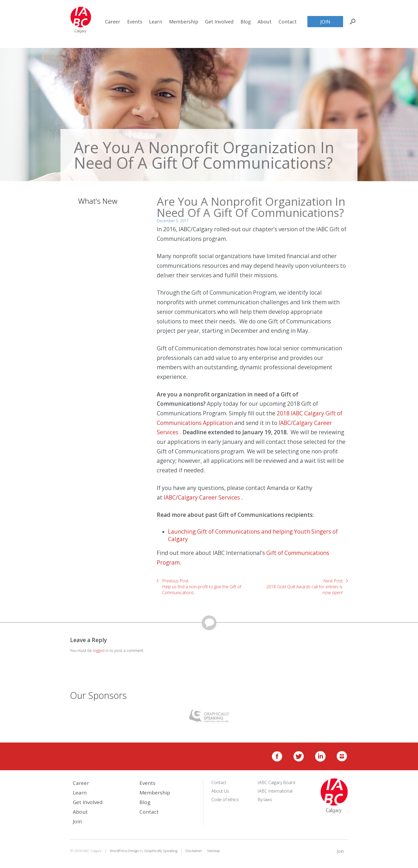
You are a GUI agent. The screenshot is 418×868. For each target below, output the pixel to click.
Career (113, 22)
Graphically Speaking (161, 851)
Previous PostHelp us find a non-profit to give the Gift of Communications (202, 587)
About (265, 22)
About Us (220, 791)
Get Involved (219, 22)
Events (135, 22)
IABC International (275, 791)
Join (325, 22)
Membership (184, 22)
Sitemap (213, 851)
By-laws (265, 800)
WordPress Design (124, 851)
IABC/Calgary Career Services (202, 497)
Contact (288, 22)
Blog (246, 22)
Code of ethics (225, 800)
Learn (156, 22)
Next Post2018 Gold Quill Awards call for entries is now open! (304, 587)
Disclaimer (194, 851)
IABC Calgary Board (276, 782)
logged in (101, 650)
